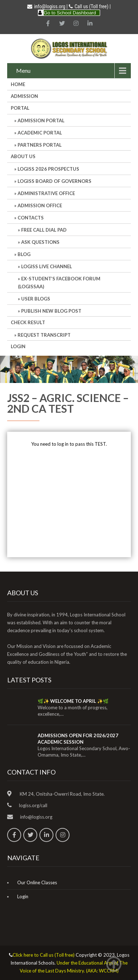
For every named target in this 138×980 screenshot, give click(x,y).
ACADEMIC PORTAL (40, 133)
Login (18, 346)
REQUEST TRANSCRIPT (44, 335)
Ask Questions (40, 242)
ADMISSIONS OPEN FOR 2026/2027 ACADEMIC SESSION (78, 739)
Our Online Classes (37, 882)
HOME (18, 84)
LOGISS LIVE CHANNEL (47, 266)
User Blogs (36, 299)
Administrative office (46, 193)
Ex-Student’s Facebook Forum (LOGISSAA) (59, 283)
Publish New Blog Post (51, 311)
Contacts (31, 218)
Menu (23, 70)
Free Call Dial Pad (44, 230)
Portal (20, 108)
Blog (24, 254)
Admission (24, 96)
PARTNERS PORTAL (40, 145)
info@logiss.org (46, 6)
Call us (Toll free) (91, 6)
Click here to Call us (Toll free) (44, 955)
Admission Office (40, 205)
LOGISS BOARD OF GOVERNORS (54, 181)
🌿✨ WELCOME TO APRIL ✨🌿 (73, 701)
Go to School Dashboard (70, 13)
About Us (23, 156)
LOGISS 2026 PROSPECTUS (48, 169)
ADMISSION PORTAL (41, 120)
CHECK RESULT (28, 322)
